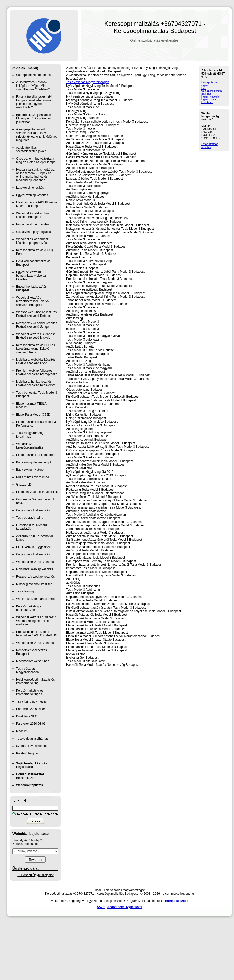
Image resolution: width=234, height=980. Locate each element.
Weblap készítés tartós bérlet (36, 599)
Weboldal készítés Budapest (35, 562)
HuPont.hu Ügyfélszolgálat (35, 875)
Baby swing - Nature (30, 470)
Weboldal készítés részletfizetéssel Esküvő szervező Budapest (32, 301)
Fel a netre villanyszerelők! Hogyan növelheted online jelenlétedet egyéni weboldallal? (34, 102)
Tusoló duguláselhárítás (32, 739)
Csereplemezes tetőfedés (33, 75)
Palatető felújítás (27, 753)
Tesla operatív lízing (30, 518)
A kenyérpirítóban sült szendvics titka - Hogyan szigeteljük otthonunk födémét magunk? (36, 135)
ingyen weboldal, (211, 97)
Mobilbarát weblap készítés (35, 569)
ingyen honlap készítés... (209, 101)
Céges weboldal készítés (33, 510)
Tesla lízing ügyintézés (31, 701)
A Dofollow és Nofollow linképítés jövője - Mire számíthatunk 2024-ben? (33, 86)
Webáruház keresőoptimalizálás (29, 446)
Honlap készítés (177, 901)
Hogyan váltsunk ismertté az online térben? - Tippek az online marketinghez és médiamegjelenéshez (35, 175)
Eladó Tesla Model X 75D (33, 415)
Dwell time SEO (27, 716)
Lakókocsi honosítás (30, 188)
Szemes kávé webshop (32, 746)
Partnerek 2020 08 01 (31, 724)
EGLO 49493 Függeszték (33, 547)
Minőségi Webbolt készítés (34, 584)
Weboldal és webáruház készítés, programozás (32, 241)
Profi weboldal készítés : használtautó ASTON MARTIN (37, 634)
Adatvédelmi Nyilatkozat (125, 907)
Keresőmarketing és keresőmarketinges (30, 692)
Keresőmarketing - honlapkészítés (29, 608)
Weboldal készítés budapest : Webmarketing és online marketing (36, 621)
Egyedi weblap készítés (32, 195)
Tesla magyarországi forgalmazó (30, 435)
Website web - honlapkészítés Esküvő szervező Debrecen (36, 314)
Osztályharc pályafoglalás (34, 232)
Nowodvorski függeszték (33, 224)
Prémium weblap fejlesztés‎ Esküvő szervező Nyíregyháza (37, 372)
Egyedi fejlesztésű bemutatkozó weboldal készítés (31, 276)
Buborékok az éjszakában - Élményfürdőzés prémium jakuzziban (35, 118)
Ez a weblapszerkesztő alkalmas (211, 91)
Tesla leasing (25, 591)
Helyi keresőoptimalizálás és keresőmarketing (35, 681)
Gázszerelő (24, 485)
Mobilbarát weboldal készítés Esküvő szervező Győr (36, 361)
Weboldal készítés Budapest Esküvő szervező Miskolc (35, 336)
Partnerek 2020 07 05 (31, 709)
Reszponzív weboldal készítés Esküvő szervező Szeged (37, 325)
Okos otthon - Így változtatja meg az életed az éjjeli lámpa (36, 160)
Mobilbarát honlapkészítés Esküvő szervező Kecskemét (36, 383)
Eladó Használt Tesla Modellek (37, 492)
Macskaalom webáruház (32, 661)
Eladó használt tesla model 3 (36, 455)
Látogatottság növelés (210, 146)
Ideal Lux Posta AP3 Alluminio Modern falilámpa (36, 204)
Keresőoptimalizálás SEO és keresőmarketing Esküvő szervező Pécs (35, 349)
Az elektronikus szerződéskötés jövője (31, 149)
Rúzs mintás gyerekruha (32, 477)
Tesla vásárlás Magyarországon (27, 670)
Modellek (22, 731)
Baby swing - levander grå (34, 462)
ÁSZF (101, 907)
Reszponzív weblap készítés (35, 577)
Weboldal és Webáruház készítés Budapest (33, 215)
